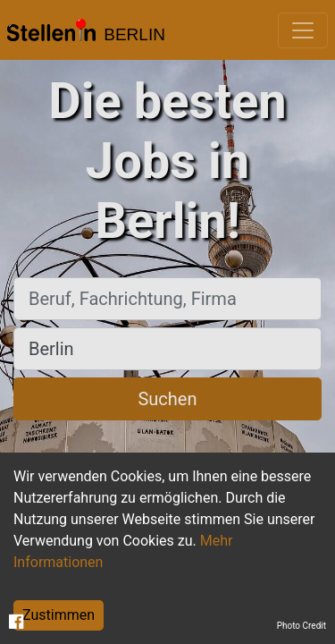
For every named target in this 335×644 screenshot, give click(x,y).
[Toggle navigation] (303, 30)
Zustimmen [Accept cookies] (59, 615)
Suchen (167, 399)
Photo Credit (301, 626)
